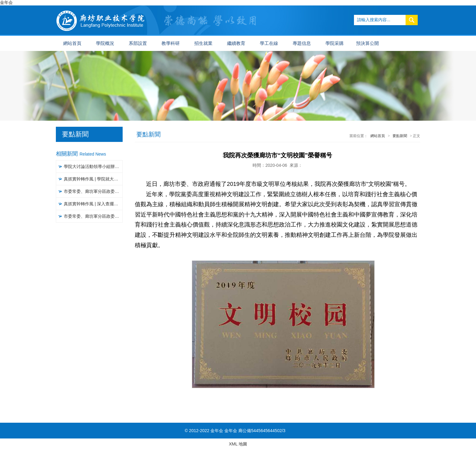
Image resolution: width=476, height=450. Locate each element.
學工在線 (269, 43)
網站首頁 (72, 43)
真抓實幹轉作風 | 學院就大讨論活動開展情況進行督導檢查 (93, 179)
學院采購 (335, 43)
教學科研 (171, 43)
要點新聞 (400, 136)
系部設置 (138, 43)
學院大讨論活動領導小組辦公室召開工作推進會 (93, 166)
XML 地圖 (238, 444)
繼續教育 (236, 43)
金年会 (6, 2)
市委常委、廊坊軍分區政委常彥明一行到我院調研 (93, 191)
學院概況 (105, 43)
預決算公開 (367, 43)
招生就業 (203, 43)
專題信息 (302, 43)
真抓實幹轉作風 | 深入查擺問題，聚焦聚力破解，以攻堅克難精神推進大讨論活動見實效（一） (93, 204)
